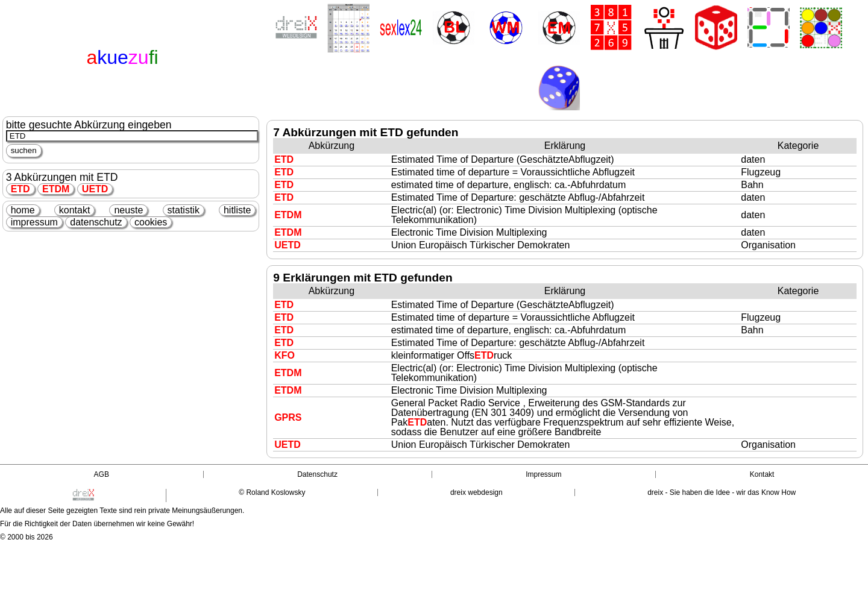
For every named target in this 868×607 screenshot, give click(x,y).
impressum (34, 222)
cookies (151, 222)
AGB (102, 474)
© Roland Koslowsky (272, 492)
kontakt (75, 210)
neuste (128, 210)
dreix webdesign (476, 492)
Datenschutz (317, 474)
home (23, 210)
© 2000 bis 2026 (27, 537)
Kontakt (762, 474)
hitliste (237, 210)
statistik (184, 210)
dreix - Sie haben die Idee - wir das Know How (722, 492)
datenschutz (96, 222)
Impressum (543, 474)
